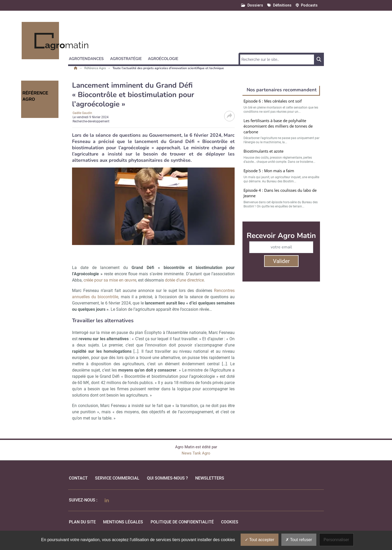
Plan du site (82, 522)
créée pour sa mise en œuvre (110, 280)
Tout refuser (299, 540)
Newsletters (210, 478)
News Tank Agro (196, 453)
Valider (281, 261)
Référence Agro (96, 68)
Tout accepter (260, 540)
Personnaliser (336, 540)
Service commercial (117, 478)
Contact (78, 478)
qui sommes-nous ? (167, 478)
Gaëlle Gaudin (82, 113)
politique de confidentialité (182, 522)
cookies (230, 522)
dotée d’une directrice (184, 280)
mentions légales (123, 522)
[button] (89, 58)
